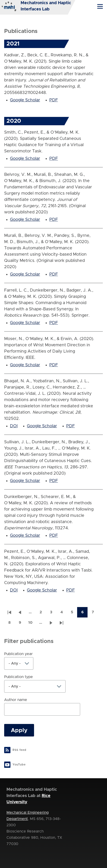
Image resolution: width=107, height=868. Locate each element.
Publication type (19, 677)
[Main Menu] (100, 6)
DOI (14, 426)
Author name (16, 700)
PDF (54, 100)
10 (32, 624)
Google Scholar (25, 100)
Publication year (18, 654)
